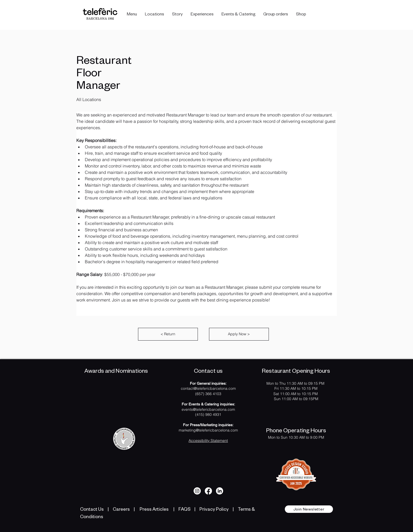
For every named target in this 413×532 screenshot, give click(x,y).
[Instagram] (197, 491)
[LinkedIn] (220, 491)
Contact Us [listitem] (92, 509)
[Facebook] (208, 491)
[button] (155, 15)
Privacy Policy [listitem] (214, 509)
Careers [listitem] (122, 509)
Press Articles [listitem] (154, 509)
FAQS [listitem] (184, 509)
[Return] (168, 334)
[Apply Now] (239, 334)
